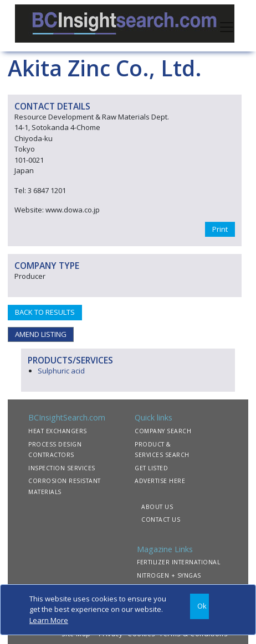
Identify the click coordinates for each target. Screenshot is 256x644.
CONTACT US (161, 520)
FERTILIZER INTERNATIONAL (178, 562)
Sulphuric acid (61, 371)
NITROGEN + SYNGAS (169, 575)
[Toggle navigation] (227, 26)
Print (220, 229)
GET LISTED (151, 468)
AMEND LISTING (41, 334)
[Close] (199, 607)
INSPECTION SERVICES (62, 468)
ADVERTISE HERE (160, 481)
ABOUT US (157, 507)
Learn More (49, 620)
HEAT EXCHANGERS (58, 431)
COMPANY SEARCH (163, 431)
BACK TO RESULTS (45, 312)
